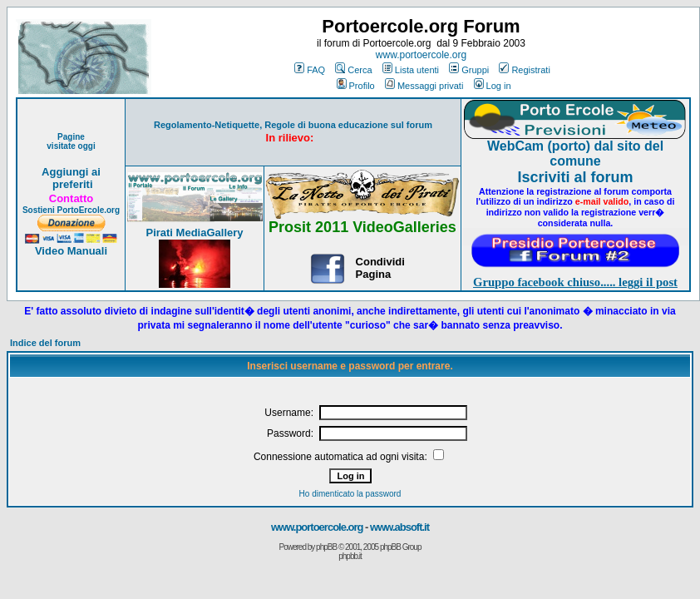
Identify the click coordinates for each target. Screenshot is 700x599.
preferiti (71, 184)
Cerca (353, 70)
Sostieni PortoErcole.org (71, 210)
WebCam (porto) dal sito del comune (575, 153)
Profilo (356, 86)
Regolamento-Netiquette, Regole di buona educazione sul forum (293, 125)
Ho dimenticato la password (350, 494)
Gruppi (469, 70)
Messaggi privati (424, 86)
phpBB (326, 547)
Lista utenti (411, 70)
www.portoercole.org (421, 55)
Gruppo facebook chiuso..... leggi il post (575, 282)
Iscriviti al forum (575, 177)
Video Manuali (71, 251)
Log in (493, 86)
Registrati (524, 70)
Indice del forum (45, 343)
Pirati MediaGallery (194, 233)
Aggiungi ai (71, 172)
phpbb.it (350, 556)
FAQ (310, 70)
